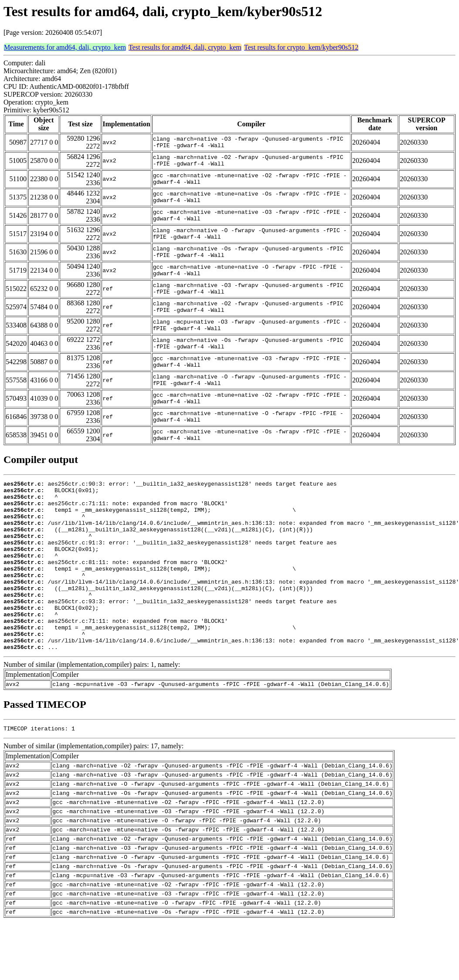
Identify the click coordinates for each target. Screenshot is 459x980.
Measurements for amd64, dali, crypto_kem (65, 47)
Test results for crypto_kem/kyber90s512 (301, 47)
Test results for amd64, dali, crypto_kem (185, 47)
